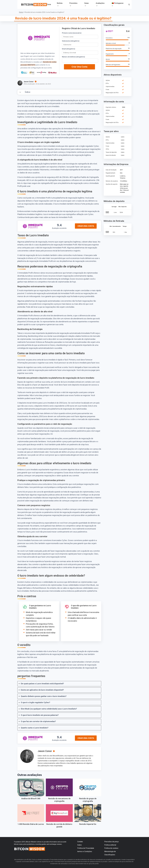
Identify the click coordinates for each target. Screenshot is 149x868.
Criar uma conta (79, 67)
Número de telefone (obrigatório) (73, 57)
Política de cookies (111, 848)
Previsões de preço (111, 842)
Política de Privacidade (86, 848)
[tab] (59, 684)
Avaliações (100, 3)
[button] (129, 5)
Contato (80, 842)
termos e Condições (85, 851)
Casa (49, 4)
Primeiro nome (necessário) (72, 33)
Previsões (73, 3)
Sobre (79, 845)
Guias (87, 3)
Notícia (60, 3)
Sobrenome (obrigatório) (71, 41)
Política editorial (110, 845)
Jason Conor (45, 751)
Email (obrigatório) (69, 49)
